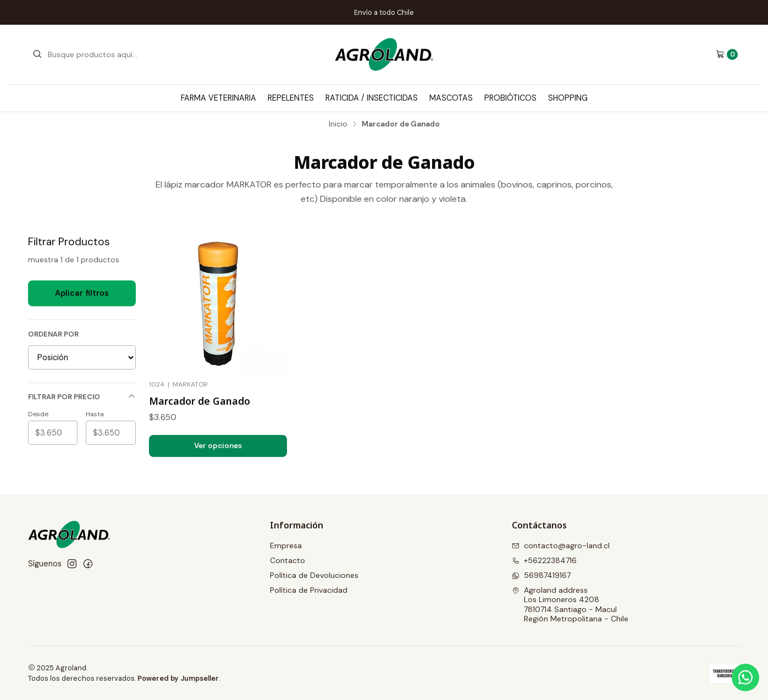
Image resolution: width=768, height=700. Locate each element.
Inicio (338, 124)
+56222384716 (544, 560)
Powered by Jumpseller (178, 678)
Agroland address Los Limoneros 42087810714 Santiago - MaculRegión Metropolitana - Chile (570, 605)
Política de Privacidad (309, 590)
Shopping (568, 98)
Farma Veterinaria (219, 98)
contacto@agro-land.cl (561, 545)
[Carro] (727, 54)
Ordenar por (53, 334)
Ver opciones (218, 446)
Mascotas (451, 98)
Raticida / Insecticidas (372, 98)
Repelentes (291, 98)
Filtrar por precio (82, 397)
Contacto (288, 560)
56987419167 (541, 575)
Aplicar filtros (82, 293)
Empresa (286, 545)
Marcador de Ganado (200, 401)
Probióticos (510, 98)
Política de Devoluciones (314, 575)
